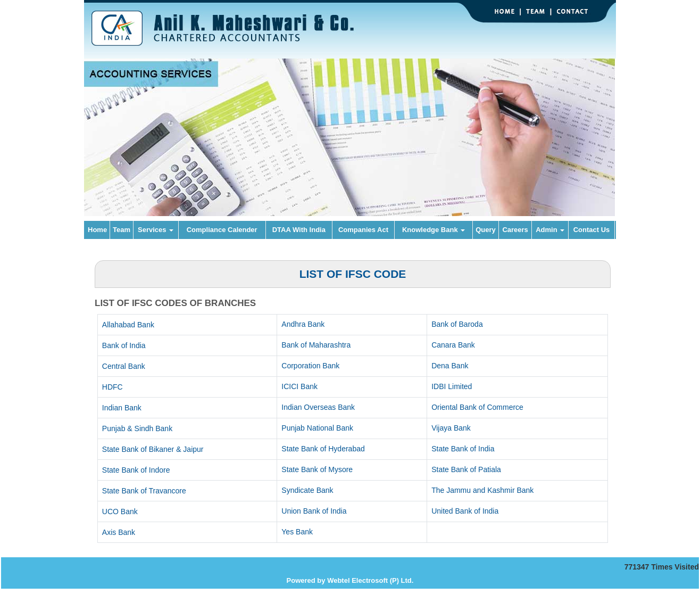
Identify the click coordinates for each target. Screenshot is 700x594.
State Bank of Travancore (144, 491)
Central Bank (124, 366)
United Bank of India (465, 511)
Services (156, 230)
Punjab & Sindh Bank (137, 428)
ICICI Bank (299, 386)
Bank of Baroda (457, 324)
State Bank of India (463, 449)
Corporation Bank (310, 366)
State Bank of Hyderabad (323, 449)
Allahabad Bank (128, 325)
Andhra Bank (303, 324)
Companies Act (363, 230)
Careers (515, 230)
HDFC (112, 387)
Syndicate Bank (307, 490)
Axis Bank (119, 532)
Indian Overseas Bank (318, 407)
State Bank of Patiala (466, 469)
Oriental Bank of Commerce (477, 407)
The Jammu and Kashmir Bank (482, 490)
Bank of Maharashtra (316, 345)
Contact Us (592, 230)
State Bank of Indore (136, 470)
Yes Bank (297, 532)
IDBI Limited (452, 386)
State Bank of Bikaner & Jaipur (153, 449)
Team (122, 230)
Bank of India (124, 345)
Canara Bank (453, 345)
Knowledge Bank (434, 230)
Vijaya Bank (451, 428)
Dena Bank (450, 366)
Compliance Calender (222, 230)
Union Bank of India (314, 511)
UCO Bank (120, 511)
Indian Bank (122, 408)
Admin (550, 230)
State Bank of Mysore (317, 469)
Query (486, 230)
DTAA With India (299, 230)
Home (97, 230)
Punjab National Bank (317, 428)
